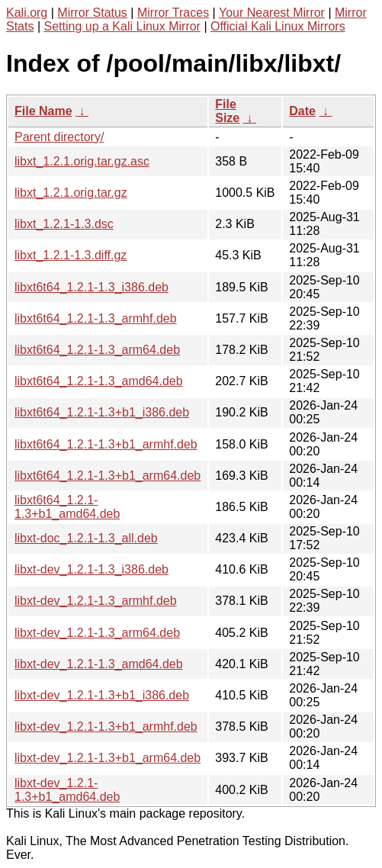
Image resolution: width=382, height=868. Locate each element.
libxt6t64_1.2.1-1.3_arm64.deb (97, 350)
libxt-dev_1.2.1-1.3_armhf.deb (96, 601)
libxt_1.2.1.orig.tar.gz (71, 193)
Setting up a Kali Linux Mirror (122, 26)
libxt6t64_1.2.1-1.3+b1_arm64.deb (108, 476)
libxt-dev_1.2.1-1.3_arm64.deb (97, 633)
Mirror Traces (173, 13)
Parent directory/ (59, 137)
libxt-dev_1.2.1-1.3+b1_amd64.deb (67, 790)
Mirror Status (92, 13)
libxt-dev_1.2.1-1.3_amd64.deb (99, 664)
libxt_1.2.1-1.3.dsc (64, 224)
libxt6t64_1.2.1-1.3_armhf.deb (96, 318)
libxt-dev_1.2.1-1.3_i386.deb (91, 569)
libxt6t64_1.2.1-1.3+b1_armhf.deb (106, 444)
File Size (227, 111)
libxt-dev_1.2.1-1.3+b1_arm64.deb (108, 758)
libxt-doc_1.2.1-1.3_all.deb (86, 538)
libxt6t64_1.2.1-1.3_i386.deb (91, 287)
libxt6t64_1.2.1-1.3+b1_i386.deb (102, 412)
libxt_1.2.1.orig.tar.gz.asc (82, 161)
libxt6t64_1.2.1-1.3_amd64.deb (99, 381)
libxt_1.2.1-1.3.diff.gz (71, 255)
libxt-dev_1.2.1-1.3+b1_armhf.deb (106, 727)
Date (302, 111)
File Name (43, 111)
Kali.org (27, 13)
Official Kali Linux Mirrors (278, 26)
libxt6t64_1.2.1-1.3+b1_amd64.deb (67, 507)
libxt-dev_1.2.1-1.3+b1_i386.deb (102, 695)
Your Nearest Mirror (272, 13)
